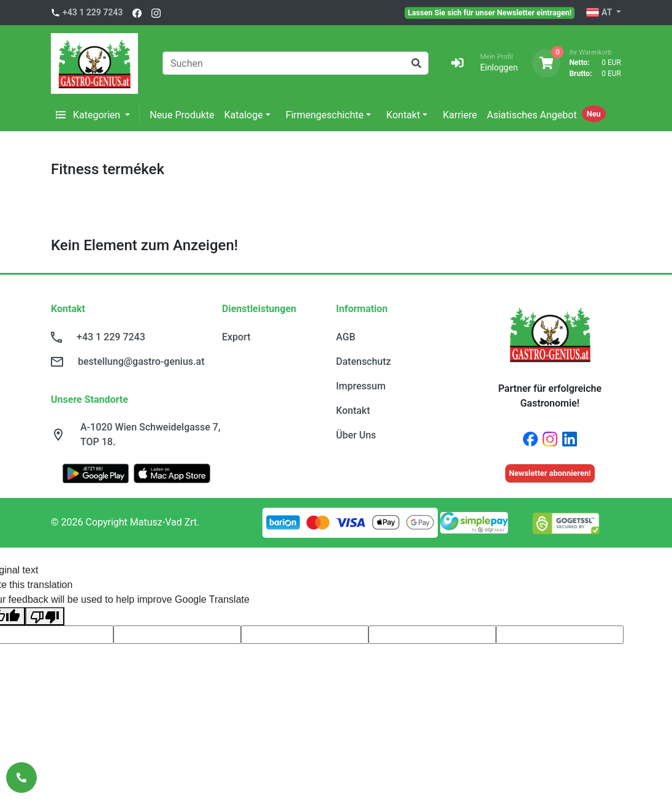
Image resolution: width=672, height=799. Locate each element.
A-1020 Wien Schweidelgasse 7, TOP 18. (151, 434)
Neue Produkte (182, 115)
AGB (346, 337)
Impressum (361, 386)
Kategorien (89, 115)
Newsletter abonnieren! (550, 473)
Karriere (460, 115)
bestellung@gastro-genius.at (141, 361)
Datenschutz (364, 361)
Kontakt (403, 115)
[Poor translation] (45, 617)
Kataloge (244, 115)
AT (600, 13)
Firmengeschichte (325, 115)
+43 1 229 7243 (93, 12)
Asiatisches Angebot (532, 115)
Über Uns (356, 435)
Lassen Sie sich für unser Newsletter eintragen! (490, 12)
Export (236, 337)
